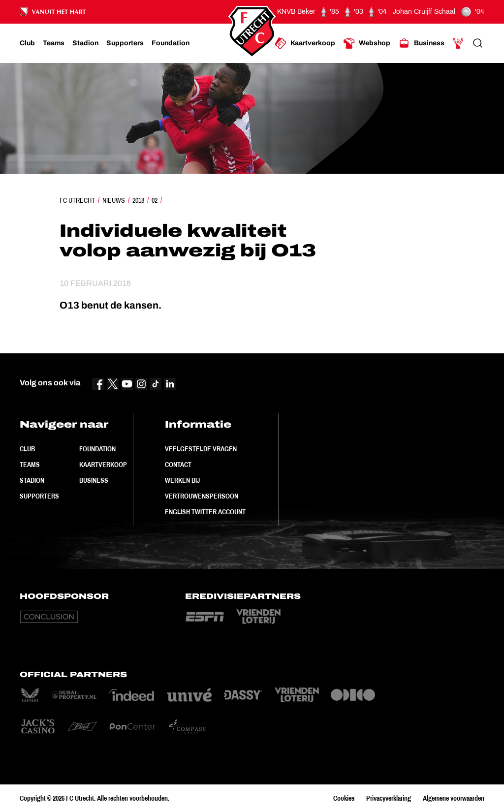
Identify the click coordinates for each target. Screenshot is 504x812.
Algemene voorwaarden (454, 798)
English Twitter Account (205, 512)
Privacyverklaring (389, 798)
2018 (138, 200)
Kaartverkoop (103, 465)
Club (27, 449)
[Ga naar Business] (421, 43)
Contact (178, 465)
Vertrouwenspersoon (202, 496)
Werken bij (182, 480)
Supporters (39, 496)
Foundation (97, 449)
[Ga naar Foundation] (171, 43)
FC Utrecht (77, 200)
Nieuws (114, 200)
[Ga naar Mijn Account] (458, 43)
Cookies (344, 798)
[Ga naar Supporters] (125, 43)
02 (155, 200)
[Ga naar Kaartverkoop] (305, 43)
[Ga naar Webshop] (367, 43)
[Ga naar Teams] (54, 43)
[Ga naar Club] (27, 43)
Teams (30, 465)
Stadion (32, 480)
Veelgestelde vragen (201, 449)
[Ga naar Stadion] (85, 43)
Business (94, 480)
